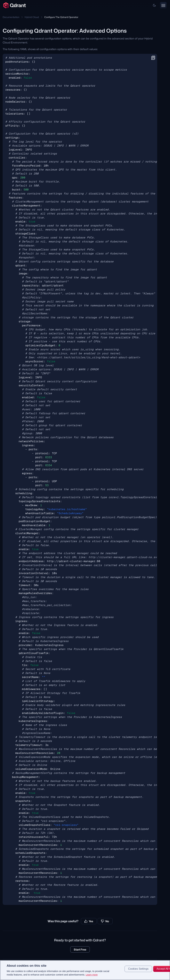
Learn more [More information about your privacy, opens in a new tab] (92, 977)
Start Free (80, 950)
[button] (154, 5)
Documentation (11, 17)
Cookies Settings (138, 971)
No (105, 921)
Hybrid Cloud (32, 17)
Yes (89, 921)
